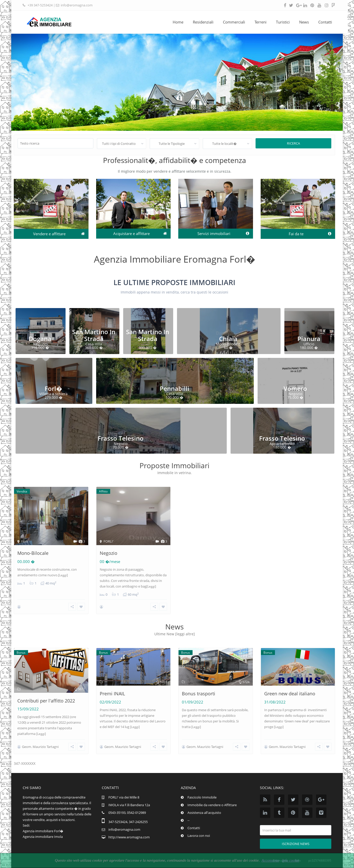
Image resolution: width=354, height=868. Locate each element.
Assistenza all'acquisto (204, 813)
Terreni (258, 22)
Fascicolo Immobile (202, 797)
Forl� (53, 388)
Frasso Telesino (121, 438)
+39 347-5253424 (40, 5)
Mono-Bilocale (33, 553)
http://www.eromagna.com (129, 837)
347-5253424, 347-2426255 (128, 822)
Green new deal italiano (290, 694)
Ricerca (293, 143)
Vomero (295, 388)
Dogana (40, 339)
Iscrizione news (296, 844)
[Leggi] (63, 575)
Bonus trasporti (199, 694)
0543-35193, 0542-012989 (127, 813)
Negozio (109, 553)
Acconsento (270, 860)
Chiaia (228, 339)
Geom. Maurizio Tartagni (40, 747)
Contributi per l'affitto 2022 (46, 701)
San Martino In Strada (94, 335)
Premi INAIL (112, 694)
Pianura (309, 339)
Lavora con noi (199, 836)
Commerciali (231, 22)
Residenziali (201, 22)
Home (175, 22)
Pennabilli (174, 388)
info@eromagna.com (77, 5)
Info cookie (291, 860)
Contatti (323, 22)
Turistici (280, 22)
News (301, 22)
